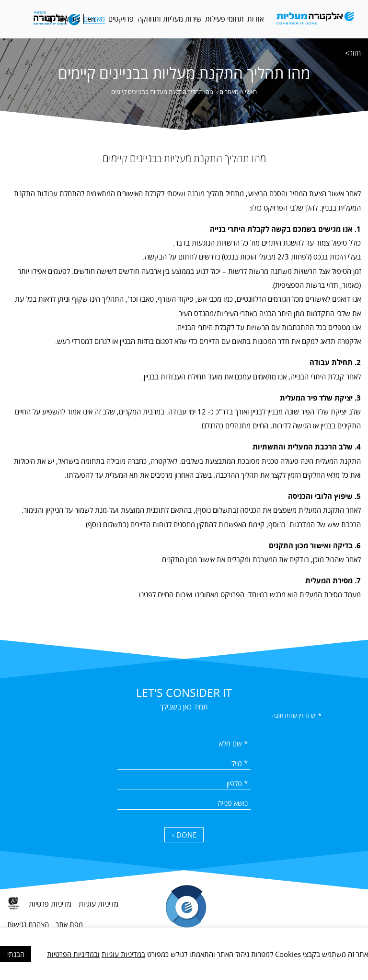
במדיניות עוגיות (123, 954)
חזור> (353, 53)
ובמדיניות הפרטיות (73, 954)
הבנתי (16, 954)
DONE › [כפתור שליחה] (184, 835)
